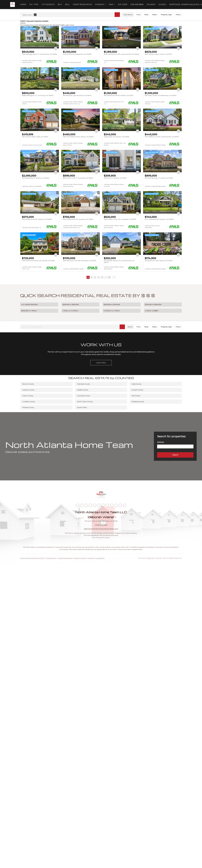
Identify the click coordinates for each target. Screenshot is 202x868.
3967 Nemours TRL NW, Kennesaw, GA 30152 (79, 261)
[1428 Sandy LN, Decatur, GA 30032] (121, 120)
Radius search (29, 15)
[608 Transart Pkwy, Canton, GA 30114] (162, 37)
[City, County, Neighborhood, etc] (73, 327)
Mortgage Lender (179, 4)
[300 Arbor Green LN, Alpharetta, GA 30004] (162, 79)
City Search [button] (48, 4)
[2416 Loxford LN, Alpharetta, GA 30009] (81, 37)
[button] (13, 5)
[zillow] (90, 505)
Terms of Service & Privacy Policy (33, 558)
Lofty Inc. (151, 558)
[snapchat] (112, 505)
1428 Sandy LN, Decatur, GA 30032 (117, 137)
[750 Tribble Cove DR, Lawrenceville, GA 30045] (162, 120)
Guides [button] (162, 4)
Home (23, 4)
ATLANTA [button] (151, 4)
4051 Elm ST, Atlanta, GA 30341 (115, 178)
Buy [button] (60, 4)
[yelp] (95, 505)
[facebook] (77, 505)
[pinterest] (116, 505)
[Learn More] (101, 363)
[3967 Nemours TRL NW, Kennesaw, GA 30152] (81, 244)
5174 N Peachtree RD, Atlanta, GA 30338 (37, 219)
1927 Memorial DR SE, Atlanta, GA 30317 (119, 95)
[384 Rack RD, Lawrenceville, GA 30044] (81, 79)
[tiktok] (107, 505)
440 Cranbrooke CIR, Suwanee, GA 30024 (78, 219)
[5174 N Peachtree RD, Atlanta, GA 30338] (40, 202)
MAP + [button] (112, 4)
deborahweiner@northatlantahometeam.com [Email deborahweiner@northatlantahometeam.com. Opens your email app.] (101, 529)
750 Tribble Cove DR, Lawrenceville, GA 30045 (162, 137)
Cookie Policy (51, 558)
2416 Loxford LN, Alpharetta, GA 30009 (77, 54)
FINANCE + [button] (100, 4)
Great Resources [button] (82, 4)
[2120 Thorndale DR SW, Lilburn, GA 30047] (81, 120)
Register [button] (194, 5)
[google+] (120, 505)
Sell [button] (67, 4)
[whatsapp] (125, 505)
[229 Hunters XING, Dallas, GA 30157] (40, 120)
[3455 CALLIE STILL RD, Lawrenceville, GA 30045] (121, 37)
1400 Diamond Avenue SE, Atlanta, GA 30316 (38, 261)
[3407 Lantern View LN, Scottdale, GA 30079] (121, 202)
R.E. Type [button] (34, 4)
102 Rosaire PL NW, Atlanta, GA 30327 (159, 261)
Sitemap (91, 558)
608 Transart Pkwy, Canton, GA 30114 (158, 54)
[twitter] (86, 505)
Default (23, 23)
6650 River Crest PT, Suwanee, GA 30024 (78, 178)
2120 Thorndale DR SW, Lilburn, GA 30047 (78, 137)
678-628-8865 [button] (137, 4)
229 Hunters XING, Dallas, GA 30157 (35, 137)
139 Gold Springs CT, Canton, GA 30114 (159, 178)
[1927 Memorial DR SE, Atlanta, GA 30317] (121, 79)
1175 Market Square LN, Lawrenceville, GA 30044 (119, 262)
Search (130, 327)
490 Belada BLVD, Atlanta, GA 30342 (36, 178)
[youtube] (103, 505)
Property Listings (80, 558)
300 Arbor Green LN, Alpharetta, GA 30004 (161, 95)
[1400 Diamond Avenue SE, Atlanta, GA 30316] (40, 244)
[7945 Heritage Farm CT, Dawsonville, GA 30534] (40, 37)
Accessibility (100, 558)
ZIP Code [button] (123, 4)
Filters (178, 15)
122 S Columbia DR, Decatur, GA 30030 (159, 219)
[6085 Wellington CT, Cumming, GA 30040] (40, 79)
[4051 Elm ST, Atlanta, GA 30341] (121, 161)
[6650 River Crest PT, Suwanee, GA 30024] (81, 161)
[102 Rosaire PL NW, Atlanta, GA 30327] (162, 244)
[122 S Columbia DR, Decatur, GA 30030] (162, 202)
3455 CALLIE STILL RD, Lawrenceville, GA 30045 (121, 54)
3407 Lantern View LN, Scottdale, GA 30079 (120, 219)
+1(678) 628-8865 (101, 525)
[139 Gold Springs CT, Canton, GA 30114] (162, 161)
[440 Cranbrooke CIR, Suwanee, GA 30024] (81, 202)
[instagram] (99, 505)
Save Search (128, 15)
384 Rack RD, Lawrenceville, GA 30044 (77, 95)
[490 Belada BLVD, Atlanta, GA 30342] (40, 161)
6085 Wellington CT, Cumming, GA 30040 (38, 95)
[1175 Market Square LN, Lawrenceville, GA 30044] (121, 244)
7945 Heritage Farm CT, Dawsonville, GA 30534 (39, 54)
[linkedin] (82, 505)
